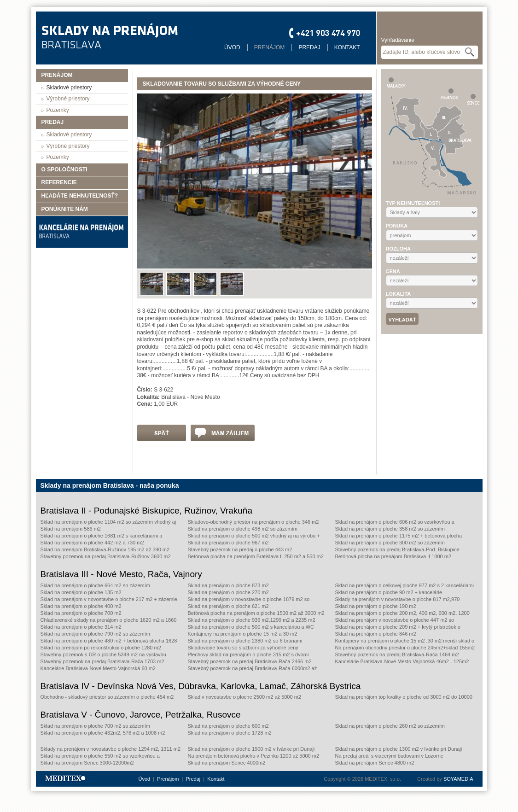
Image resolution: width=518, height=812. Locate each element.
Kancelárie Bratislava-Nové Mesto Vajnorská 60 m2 (98, 668)
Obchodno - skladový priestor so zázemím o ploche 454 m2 (107, 697)
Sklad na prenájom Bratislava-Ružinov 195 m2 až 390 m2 (105, 549)
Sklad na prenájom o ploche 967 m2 (228, 543)
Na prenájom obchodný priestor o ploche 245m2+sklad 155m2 (405, 648)
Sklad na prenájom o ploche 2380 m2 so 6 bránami (245, 641)
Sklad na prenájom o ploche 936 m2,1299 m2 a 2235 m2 (252, 620)
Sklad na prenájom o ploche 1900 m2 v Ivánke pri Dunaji (251, 749)
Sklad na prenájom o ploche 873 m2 (228, 585)
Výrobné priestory (68, 99)
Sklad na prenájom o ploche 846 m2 (376, 634)
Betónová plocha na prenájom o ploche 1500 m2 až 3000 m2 (256, 613)
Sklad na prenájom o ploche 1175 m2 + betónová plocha (399, 536)
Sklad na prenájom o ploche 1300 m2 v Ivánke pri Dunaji (399, 749)
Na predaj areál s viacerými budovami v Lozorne (389, 756)
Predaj (309, 47)
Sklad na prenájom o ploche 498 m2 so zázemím (243, 529)
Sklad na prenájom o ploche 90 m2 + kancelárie (389, 592)
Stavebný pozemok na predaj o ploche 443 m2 (240, 549)
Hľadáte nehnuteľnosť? (80, 196)
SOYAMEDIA (458, 779)
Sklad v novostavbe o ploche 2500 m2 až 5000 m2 (244, 697)
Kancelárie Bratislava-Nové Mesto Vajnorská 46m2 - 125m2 (402, 661)
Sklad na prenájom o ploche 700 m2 (81, 613)
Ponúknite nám (65, 209)
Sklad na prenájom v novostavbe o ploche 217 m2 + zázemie (109, 599)
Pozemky (58, 110)
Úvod (232, 47)
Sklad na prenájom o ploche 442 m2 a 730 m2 (92, 543)
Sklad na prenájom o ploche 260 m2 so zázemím (390, 726)
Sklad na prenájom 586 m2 (71, 529)
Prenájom (270, 47)
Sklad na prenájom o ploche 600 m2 (228, 726)
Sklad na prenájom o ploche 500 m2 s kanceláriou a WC (251, 627)
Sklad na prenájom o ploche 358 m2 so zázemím (390, 529)
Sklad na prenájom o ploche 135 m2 (81, 592)
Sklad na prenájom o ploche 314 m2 (81, 627)
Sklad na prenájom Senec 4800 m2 (375, 763)
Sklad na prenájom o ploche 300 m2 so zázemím (390, 543)
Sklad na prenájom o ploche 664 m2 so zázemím (95, 585)
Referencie (59, 182)
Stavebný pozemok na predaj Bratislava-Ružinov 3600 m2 (106, 556)
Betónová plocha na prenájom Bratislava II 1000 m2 (393, 556)
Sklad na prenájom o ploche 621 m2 (228, 606)
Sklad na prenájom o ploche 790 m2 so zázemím (95, 634)
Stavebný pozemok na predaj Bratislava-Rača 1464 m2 (397, 654)
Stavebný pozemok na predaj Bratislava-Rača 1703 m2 (102, 661)
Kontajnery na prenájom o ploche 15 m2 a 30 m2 (243, 634)
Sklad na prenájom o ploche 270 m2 (228, 592)
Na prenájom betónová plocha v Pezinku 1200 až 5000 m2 (254, 756)
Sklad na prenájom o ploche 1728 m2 (230, 733)
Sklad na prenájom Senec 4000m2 (227, 763)
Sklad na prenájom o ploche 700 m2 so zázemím (95, 726)
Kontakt (347, 47)
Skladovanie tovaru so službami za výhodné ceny (243, 648)
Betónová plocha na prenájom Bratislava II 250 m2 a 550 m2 (256, 556)
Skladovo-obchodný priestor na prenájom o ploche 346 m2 (253, 522)
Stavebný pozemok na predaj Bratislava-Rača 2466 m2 (250, 661)
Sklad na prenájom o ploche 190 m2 (376, 606)
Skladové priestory (69, 88)
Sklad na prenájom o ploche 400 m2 (81, 606)
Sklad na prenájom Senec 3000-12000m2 (87, 763)
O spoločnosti (64, 169)
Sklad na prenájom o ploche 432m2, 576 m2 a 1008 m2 (103, 733)
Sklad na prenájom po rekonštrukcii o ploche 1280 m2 (101, 648)
